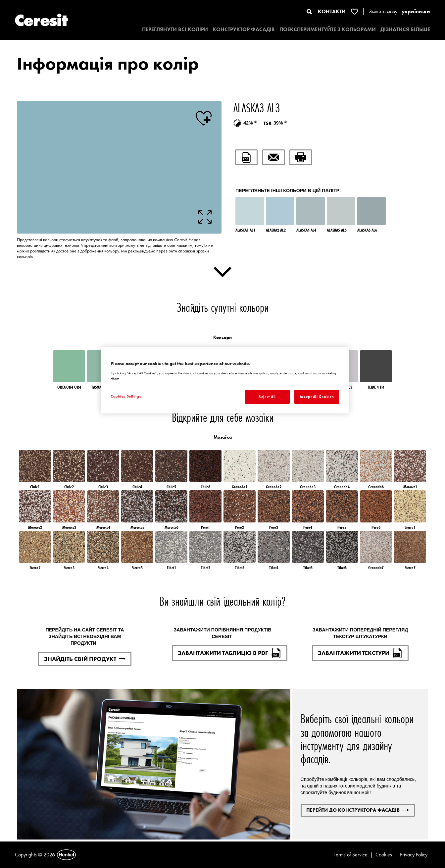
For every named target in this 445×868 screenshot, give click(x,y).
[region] (225, 380)
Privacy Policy (414, 855)
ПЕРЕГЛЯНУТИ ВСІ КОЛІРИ (175, 29)
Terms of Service (351, 855)
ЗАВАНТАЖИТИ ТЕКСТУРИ (360, 653)
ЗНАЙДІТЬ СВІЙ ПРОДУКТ (85, 659)
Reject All (267, 397)
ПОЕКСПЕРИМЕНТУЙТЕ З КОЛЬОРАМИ (328, 29)
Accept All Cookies (317, 397)
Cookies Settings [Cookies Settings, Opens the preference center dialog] (126, 396)
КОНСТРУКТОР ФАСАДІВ (244, 29)
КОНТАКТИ (332, 11)
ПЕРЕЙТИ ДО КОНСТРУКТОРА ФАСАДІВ (358, 810)
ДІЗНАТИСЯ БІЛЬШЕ (405, 29)
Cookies (384, 855)
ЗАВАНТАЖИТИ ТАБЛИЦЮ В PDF (230, 653)
